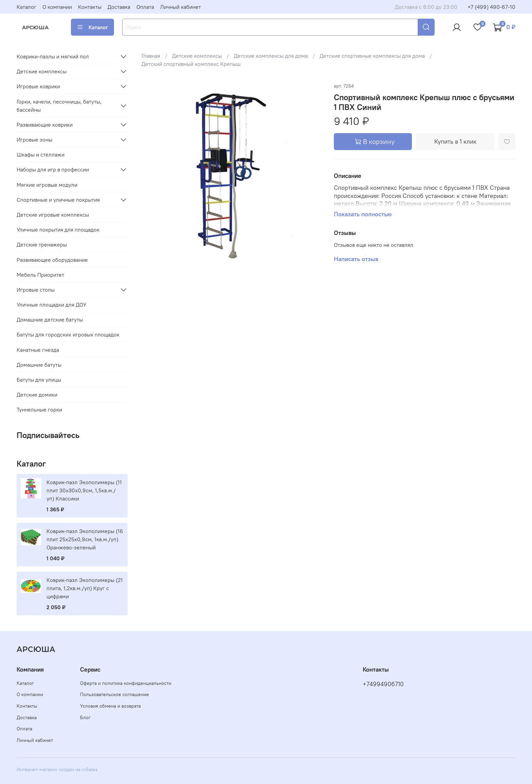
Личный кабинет (180, 7)
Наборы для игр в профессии (53, 169)
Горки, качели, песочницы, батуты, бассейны (59, 106)
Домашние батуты (39, 365)
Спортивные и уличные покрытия (58, 200)
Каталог (26, 7)
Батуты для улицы (39, 380)
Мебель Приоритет (40, 275)
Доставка (119, 7)
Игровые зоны (34, 140)
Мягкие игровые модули (47, 185)
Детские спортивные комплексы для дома (372, 56)
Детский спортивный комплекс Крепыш (191, 64)
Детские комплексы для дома (271, 56)
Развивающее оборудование (52, 260)
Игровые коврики (38, 86)
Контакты (90, 7)
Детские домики (37, 395)
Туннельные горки (39, 409)
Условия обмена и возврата (110, 706)
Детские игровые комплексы (53, 215)
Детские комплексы (197, 56)
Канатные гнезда (38, 350)
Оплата (145, 7)
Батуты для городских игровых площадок (68, 334)
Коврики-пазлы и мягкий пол (53, 56)
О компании (57, 7)
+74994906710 (383, 684)
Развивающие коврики (45, 125)
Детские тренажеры (42, 244)
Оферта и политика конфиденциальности (126, 683)
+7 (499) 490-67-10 (491, 7)
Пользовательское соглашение (115, 694)
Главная (151, 56)
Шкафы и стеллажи (41, 154)
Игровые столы (36, 290)
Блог (85, 717)
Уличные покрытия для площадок (58, 230)
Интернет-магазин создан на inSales (57, 769)
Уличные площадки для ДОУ (52, 305)
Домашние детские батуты (50, 320)
